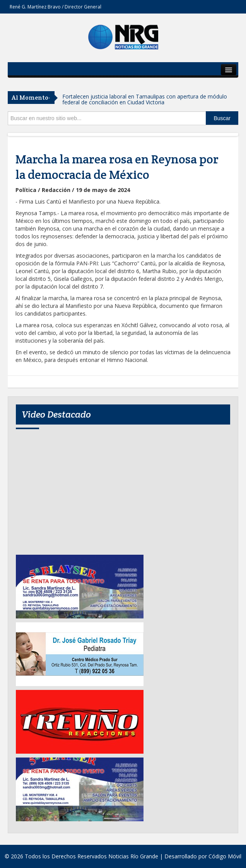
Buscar (222, 118)
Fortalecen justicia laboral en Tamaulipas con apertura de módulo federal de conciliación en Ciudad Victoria (145, 99)
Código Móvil (225, 856)
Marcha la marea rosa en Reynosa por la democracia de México (117, 167)
